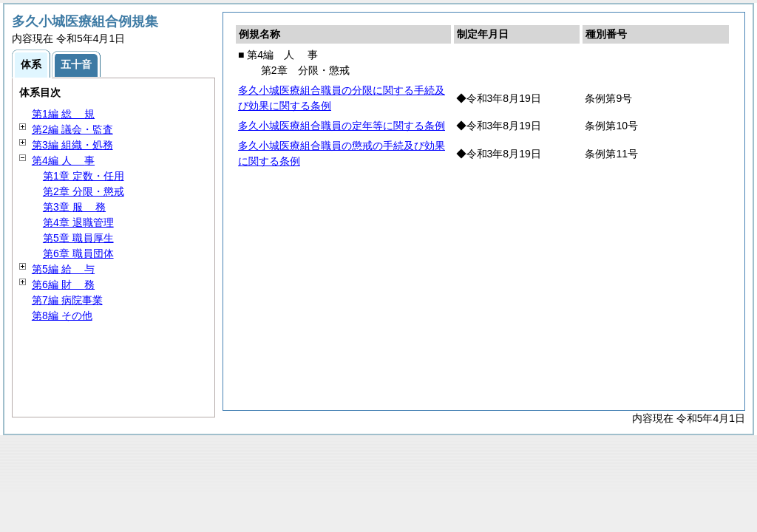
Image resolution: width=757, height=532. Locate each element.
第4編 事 (63, 160)
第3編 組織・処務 (72, 145)
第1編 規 (63, 114)
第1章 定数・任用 (84, 176)
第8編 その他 (62, 316)
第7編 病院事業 (67, 300)
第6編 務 (63, 284)
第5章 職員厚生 (78, 238)
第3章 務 (74, 207)
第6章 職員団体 (78, 253)
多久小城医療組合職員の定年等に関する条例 (342, 126)
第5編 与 (63, 269)
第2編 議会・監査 (72, 129)
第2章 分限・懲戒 (84, 191)
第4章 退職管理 (78, 222)
